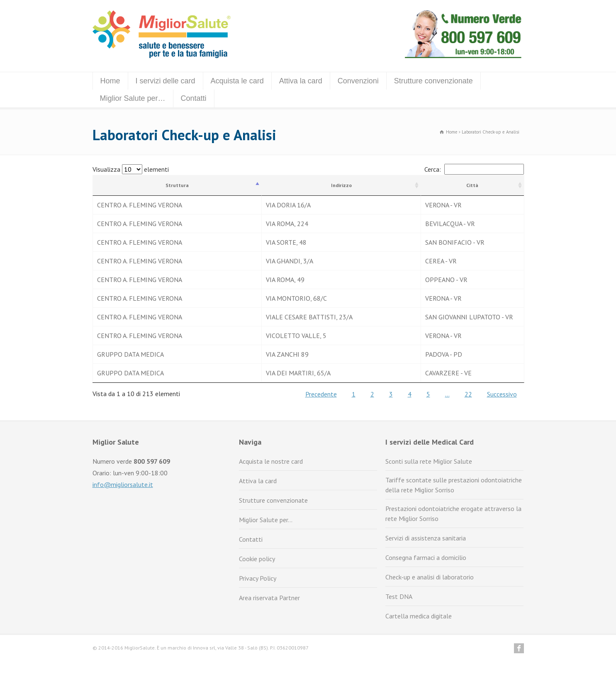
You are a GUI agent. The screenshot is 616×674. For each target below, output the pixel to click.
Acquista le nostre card (271, 461)
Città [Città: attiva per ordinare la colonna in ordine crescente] (472, 185)
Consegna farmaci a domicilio (426, 557)
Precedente (321, 394)
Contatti (194, 98)
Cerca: (474, 169)
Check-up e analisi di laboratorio (430, 577)
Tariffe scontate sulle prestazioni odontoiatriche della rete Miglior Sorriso (454, 485)
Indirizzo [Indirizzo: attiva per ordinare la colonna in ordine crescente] (341, 185)
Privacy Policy (258, 578)
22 (468, 394)
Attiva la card (301, 81)
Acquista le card (237, 81)
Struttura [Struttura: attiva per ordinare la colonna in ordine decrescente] (177, 185)
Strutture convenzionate (433, 81)
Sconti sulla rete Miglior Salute (429, 461)
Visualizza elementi (131, 169)
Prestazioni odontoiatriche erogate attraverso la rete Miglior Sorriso (453, 513)
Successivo (502, 394)
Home (110, 81)
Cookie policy (257, 559)
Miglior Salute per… (133, 98)
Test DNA (399, 596)
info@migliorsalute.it (123, 484)
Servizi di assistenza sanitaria (426, 538)
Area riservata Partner (269, 598)
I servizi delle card (166, 81)
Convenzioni (358, 81)
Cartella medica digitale (419, 616)
